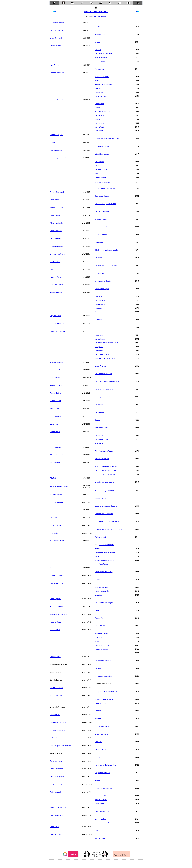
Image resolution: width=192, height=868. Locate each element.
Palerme (98, 719)
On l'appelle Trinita (102, 146)
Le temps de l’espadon (104, 389)
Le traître (98, 595)
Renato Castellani (57, 192)
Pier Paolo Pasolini (57, 331)
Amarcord (99, 308)
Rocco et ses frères (102, 111)
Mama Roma (100, 339)
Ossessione (99, 104)
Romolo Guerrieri (56, 502)
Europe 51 (99, 92)
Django (97, 420)
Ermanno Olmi (55, 525)
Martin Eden (99, 804)
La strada (98, 296)
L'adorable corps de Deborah (106, 506)
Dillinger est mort (101, 436)
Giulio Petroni (55, 262)
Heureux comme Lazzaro (105, 823)
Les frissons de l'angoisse (105, 603)
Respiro (98, 711)
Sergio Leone (55, 463)
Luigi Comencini (56, 238)
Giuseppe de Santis (57, 254)
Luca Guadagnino (57, 777)
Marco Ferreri (55, 432)
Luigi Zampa (55, 65)
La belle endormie (102, 591)
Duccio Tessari (55, 401)
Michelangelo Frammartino (60, 746)
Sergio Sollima (55, 316)
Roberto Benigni (56, 622)
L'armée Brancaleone (103, 235)
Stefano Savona (56, 761)
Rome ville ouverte (102, 77)
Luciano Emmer (56, 277)
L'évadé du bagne (102, 154)
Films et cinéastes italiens (96, 12)
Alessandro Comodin (58, 807)
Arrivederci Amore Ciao (104, 676)
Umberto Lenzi (56, 510)
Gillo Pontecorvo (56, 285)
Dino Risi (53, 269)
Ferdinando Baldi (56, 246)
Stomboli (98, 88)
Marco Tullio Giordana (58, 614)
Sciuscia (98, 50)
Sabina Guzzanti (56, 688)
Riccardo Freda (56, 150)
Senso (97, 108)
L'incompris (99, 242)
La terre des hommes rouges (106, 661)
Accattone (99, 335)
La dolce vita (100, 300)
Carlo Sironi (54, 827)
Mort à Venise (100, 127)
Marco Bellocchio (56, 583)
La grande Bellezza (102, 773)
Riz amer (98, 258)
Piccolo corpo (100, 838)
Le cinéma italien (99, 17)
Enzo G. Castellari (57, 576)
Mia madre (99, 653)
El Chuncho (99, 327)
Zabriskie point (100, 177)
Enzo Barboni (55, 142)
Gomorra (98, 742)
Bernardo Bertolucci (58, 606)
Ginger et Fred (100, 312)
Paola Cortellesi (56, 784)
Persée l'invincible (102, 459)
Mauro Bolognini (56, 362)
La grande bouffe (101, 439)
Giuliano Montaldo (57, 494)
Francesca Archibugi (58, 722)
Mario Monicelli (56, 231)
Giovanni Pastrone (57, 23)
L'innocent (99, 131)
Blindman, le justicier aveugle (106, 250)
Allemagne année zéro (104, 84)
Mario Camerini (56, 38)
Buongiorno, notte (102, 587)
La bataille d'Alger (102, 289)
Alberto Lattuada (56, 223)
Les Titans (99, 405)
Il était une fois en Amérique (106, 474)
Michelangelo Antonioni (59, 158)
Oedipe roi (99, 347)
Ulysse (97, 42)
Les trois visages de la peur (105, 204)
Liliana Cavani (55, 533)
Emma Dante (55, 715)
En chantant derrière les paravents (108, 529)
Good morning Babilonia (104, 491)
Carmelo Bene (55, 568)
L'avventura (99, 162)
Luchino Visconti (56, 100)
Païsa (97, 81)
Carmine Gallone (56, 30)
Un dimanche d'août (103, 281)
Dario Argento (55, 599)
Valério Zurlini (55, 408)
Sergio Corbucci (56, 416)
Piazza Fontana (101, 618)
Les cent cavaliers (102, 211)
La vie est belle (101, 626)
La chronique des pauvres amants (108, 381)
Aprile (97, 641)
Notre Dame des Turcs (104, 572)
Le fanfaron (99, 273)
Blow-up (98, 173)
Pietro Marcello (56, 792)
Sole (96, 831)
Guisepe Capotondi (57, 730)
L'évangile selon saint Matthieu (107, 343)
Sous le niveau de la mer (104, 699)
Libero (97, 757)
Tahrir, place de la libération (105, 765)
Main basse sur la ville (103, 374)
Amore (97, 780)
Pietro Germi (55, 215)
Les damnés (100, 123)
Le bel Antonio (100, 366)
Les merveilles (100, 819)
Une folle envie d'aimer (104, 514)
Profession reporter (102, 183)
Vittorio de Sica (56, 46)
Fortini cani (99, 549)
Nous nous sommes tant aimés (107, 521)
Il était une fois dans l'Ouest (106, 470)
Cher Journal (100, 637)
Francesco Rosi (56, 370)
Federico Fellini (56, 293)
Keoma (97, 579)
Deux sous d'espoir (102, 196)
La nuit (97, 166)
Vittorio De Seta (56, 385)
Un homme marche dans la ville (107, 139)
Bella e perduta (101, 800)
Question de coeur (102, 726)
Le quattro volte (101, 749)
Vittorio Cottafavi (56, 208)
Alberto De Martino (57, 455)
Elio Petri (53, 478)
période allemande (106, 545)
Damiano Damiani (57, 323)
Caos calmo (99, 668)
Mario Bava (54, 200)
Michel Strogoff (101, 34)
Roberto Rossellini (57, 73)
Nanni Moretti (55, 630)
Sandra (98, 119)
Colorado (98, 320)
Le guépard (99, 115)
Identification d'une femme (105, 188)
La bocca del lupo (102, 796)
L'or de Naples (100, 61)
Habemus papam (101, 649)
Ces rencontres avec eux (104, 560)
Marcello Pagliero (57, 135)
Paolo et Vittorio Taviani (59, 486)
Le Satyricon (100, 304)
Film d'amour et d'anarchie (105, 451)
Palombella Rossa (102, 634)
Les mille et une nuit (103, 354)
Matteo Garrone (56, 738)
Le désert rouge (101, 169)
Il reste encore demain (103, 788)
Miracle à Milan (101, 57)
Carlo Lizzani (55, 378)
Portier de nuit (100, 537)
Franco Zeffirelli (56, 393)
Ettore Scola (55, 518)
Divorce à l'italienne (102, 219)
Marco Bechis (55, 657)
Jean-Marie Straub (57, 541)
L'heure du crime (101, 734)
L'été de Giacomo (102, 811)
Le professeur (100, 412)
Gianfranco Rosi (56, 695)
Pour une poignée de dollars (106, 466)
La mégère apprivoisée (104, 397)
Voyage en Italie (101, 96)
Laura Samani (55, 834)
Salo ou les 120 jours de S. (105, 358)
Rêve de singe (100, 443)
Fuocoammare (100, 703)
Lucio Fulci (54, 424)
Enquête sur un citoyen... (104, 482)
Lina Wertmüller (56, 447)
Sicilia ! (97, 556)
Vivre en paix (100, 69)
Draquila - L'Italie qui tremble (106, 692)
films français (104, 564)
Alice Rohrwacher (57, 815)
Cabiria (97, 26)
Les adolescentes (102, 227)
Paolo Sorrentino (56, 769)
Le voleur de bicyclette (104, 54)
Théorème (99, 351)
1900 (97, 610)
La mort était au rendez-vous (106, 266)
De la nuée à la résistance (105, 552)
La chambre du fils (102, 645)
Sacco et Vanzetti (102, 498)
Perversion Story (101, 428)
